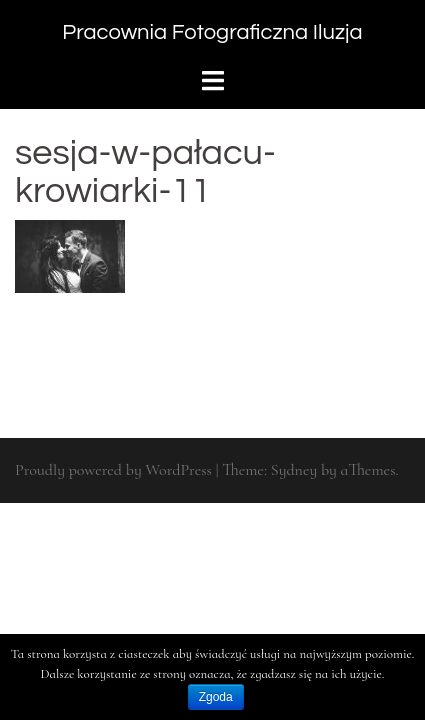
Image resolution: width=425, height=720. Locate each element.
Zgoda (216, 697)
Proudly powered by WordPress (113, 470)
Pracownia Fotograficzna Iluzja (212, 32)
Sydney (294, 470)
